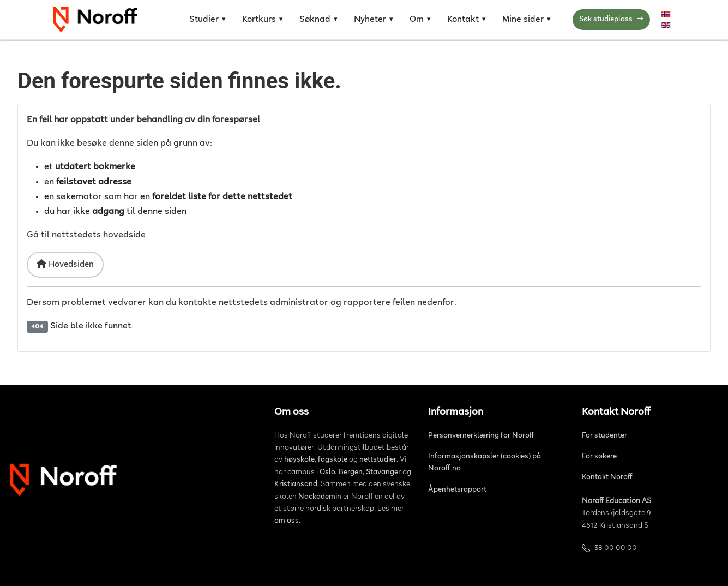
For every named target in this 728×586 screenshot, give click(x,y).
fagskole (333, 460)
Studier (204, 20)
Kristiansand (296, 485)
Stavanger (383, 473)
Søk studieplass (611, 20)
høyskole (299, 460)
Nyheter (370, 20)
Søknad (315, 20)
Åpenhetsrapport (457, 490)
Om (417, 20)
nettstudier (378, 460)
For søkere (599, 457)
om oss (287, 521)
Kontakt (463, 20)
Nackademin (320, 497)
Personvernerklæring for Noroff (481, 436)
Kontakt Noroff (607, 477)
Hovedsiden (65, 264)
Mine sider (523, 20)
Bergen (351, 473)
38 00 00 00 (616, 548)
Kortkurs (259, 20)
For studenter (604, 436)
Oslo (327, 473)
